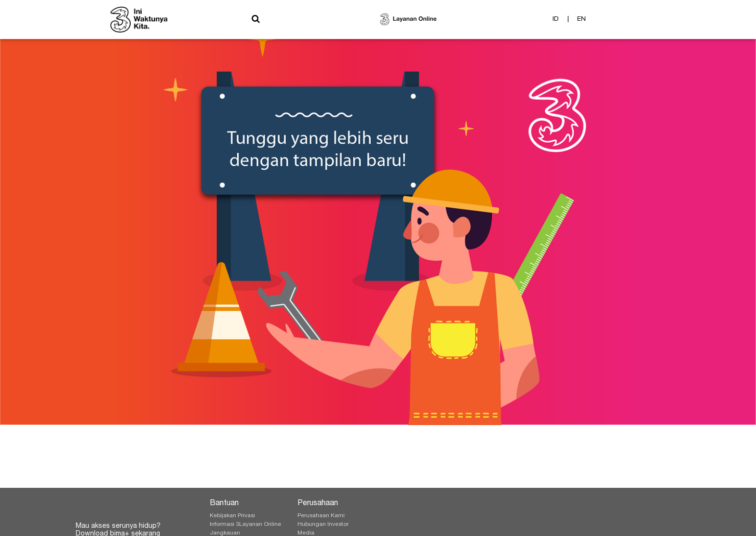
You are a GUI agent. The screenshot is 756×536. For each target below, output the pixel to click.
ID (556, 21)
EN (581, 21)
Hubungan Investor (323, 524)
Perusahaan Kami (321, 516)
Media (306, 533)
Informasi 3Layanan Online (245, 524)
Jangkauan (225, 533)
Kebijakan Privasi (232, 516)
